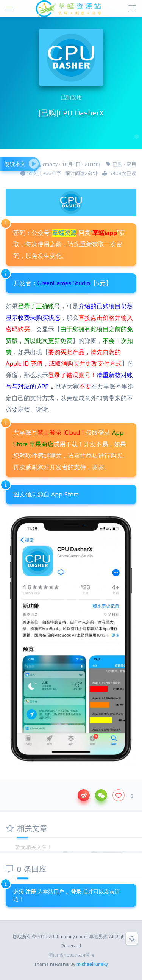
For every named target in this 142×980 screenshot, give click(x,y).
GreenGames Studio (64, 283)
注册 (31, 892)
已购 (117, 164)
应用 (131, 164)
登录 (77, 892)
